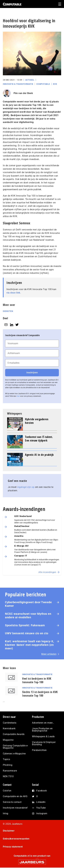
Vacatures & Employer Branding (44, 743)
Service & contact (12, 802)
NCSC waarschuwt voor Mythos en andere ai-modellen (28, 616)
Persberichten (39, 750)
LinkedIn (41, 802)
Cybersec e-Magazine (14, 754)
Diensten (8, 311)
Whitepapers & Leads (43, 736)
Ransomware (10, 771)
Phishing (8, 765)
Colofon (7, 791)
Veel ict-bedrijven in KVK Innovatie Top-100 (37, 680)
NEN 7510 (8, 776)
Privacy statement (13, 847)
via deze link (13, 293)
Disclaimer (9, 831)
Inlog (6, 813)
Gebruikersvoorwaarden (16, 839)
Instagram (42, 813)
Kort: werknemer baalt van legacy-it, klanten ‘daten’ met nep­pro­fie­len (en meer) (29, 645)
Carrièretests (10, 723)
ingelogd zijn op (26, 487)
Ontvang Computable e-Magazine (15, 747)
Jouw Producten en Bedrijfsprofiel (42, 730)
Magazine (8, 740)
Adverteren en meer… (43, 723)
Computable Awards (14, 734)
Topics (6, 759)
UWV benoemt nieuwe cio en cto (27, 633)
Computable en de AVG (15, 796)
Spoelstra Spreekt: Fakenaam (25, 625)
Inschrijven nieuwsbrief (15, 808)
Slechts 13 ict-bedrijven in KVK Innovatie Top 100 (40, 694)
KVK (55, 84)
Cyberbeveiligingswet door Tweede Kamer (28, 604)
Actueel (30, 80)
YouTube (41, 808)
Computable (43, 84)
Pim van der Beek (23, 93)
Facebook (41, 791)
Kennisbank (9, 728)
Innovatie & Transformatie (18, 84)
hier (18, 396)
